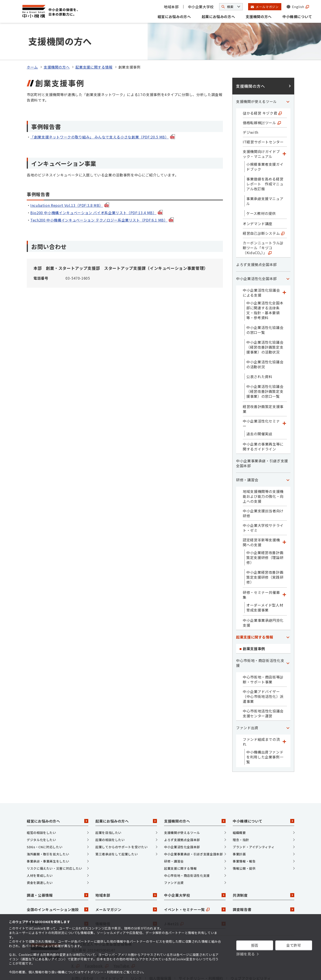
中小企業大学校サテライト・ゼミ (263, 503)
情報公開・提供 (244, 844)
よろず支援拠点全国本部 (256, 240)
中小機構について (297, 17)
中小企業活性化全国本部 (256, 254)
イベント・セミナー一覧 (195, 885)
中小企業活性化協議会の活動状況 (265, 340)
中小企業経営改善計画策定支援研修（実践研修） (265, 553)
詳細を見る (246, 954)
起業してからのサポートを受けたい (121, 822)
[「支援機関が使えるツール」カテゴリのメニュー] (288, 77)
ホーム (32, 42)
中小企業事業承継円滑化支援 (263, 598)
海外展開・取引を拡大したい (48, 829)
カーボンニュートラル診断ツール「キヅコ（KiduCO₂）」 (263, 223)
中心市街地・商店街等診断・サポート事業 (263, 655)
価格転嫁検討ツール (262, 98)
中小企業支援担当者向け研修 (263, 489)
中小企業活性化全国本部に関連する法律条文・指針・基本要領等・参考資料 (265, 286)
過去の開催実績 (259, 409)
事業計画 (239, 829)
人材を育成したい (40, 851)
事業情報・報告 (244, 837)
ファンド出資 (247, 703)
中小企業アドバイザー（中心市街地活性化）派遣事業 (263, 672)
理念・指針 (241, 815)
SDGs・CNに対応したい (45, 822)
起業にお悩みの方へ (218, 17)
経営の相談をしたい (41, 808)
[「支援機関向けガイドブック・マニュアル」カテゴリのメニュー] (284, 129)
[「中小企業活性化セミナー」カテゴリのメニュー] (284, 399)
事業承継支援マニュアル (265, 176)
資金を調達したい (40, 858)
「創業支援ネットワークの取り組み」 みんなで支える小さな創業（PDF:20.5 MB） (103, 112)
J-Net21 (195, 899)
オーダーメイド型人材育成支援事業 (265, 583)
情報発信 (126, 899)
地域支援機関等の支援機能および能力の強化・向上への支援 (263, 472)
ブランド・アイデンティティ (254, 822)
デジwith (251, 108)
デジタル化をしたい (41, 815)
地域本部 (171, 7)
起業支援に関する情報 (94, 42)
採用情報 (58, 899)
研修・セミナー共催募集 (261, 570)
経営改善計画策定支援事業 (263, 384)
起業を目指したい (108, 808)
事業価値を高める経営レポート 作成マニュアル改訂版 (265, 159)
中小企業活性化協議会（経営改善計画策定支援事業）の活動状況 (265, 322)
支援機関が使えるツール (256, 77)
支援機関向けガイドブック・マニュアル (261, 129)
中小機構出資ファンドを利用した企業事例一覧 (265, 732)
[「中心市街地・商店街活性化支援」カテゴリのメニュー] (288, 638)
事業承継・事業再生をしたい (48, 837)
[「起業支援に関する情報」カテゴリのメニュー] (288, 612)
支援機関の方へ (259, 17)
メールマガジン (126, 885)
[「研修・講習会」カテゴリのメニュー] (288, 455)
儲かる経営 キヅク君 (262, 88)
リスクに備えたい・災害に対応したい (55, 844)
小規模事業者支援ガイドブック (265, 142)
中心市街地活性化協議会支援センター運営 (263, 689)
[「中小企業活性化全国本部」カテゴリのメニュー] (288, 254)
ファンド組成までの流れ (261, 717)
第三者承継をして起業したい (117, 829)
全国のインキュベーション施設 (58, 885)
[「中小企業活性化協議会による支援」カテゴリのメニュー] (284, 268)
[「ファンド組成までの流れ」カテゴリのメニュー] (284, 717)
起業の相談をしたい (110, 815)
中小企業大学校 (201, 7)
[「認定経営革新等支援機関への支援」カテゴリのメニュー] (284, 518)
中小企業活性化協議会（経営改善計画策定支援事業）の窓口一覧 (265, 367)
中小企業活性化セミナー (261, 399)
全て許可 (294, 945)
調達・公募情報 (58, 871)
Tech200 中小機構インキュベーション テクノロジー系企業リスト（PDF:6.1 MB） (102, 195)
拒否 (255, 945)
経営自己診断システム (264, 209)
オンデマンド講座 (258, 199)
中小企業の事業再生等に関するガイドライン (263, 422)
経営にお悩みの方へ (174, 17)
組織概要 (239, 808)
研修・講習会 (247, 455)
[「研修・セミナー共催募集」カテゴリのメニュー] (284, 570)
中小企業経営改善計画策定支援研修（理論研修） (265, 533)
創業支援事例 (254, 624)
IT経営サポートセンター (263, 117)
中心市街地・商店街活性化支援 (260, 638)
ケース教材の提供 (261, 189)
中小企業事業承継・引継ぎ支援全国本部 (262, 439)
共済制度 (263, 871)
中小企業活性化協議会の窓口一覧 (265, 305)
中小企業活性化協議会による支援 (261, 268)
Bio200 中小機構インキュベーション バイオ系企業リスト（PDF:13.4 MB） (97, 188)
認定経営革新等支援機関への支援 (261, 518)
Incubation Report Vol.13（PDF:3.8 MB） (70, 181)
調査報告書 (263, 885)
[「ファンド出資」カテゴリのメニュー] (288, 703)
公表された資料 (259, 352)
